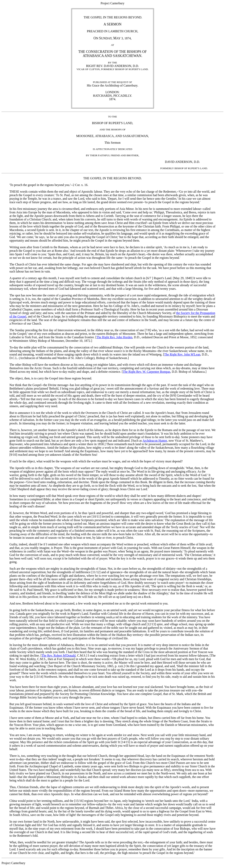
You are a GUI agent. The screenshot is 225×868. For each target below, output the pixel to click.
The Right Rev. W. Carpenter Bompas (146, 372)
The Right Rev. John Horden (114, 337)
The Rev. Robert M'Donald (59, 656)
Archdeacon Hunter (155, 441)
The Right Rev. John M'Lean (182, 354)
